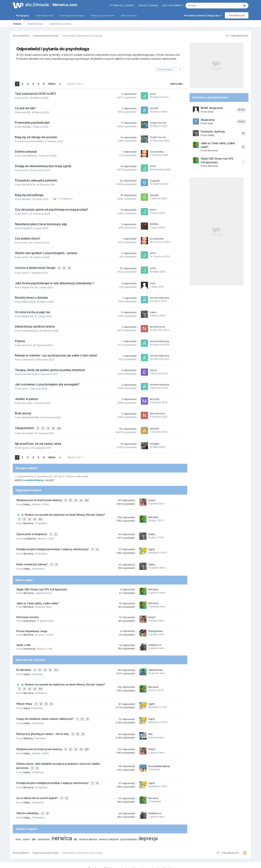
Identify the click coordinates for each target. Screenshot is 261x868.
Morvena (28, 519)
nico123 (49, 478)
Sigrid (152, 544)
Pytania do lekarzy (122, 5)
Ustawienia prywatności (146, 850)
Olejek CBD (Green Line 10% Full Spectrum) (42, 582)
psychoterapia (129, 821)
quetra (26, 446)
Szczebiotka (157, 152)
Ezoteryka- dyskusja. (213, 132)
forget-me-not (158, 123)
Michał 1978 (29, 185)
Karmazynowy (30, 330)
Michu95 (27, 402)
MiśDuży (28, 725)
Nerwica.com (65, 5)
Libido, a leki (23, 638)
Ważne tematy (129, 15)
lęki (34, 820)
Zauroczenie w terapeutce (32, 529)
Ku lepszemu (24, 662)
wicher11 (27, 344)
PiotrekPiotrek (30, 373)
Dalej (52, 84)
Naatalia (27, 127)
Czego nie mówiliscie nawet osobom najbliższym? (45, 708)
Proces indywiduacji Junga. (32, 624)
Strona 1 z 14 (75, 84)
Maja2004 (28, 315)
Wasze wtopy (25, 694)
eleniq (153, 369)
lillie (150, 722)
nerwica (62, 819)
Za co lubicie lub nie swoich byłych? (38, 781)
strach (26, 821)
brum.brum (29, 613)
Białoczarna (29, 301)
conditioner (30, 533)
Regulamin (95, 850)
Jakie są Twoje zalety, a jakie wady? (38, 596)
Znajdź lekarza (148, 5)
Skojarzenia (208, 120)
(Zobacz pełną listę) (77, 475)
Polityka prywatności (117, 850)
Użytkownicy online (60, 24)
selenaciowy (156, 662)
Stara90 (26, 199)
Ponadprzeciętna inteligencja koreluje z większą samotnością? (53, 544)
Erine (25, 243)
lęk (75, 820)
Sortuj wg (177, 84)
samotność (44, 821)
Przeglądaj (22, 17)
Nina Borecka (157, 326)
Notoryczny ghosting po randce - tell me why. (43, 722)
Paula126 (27, 228)
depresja (148, 820)
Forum (17, 24)
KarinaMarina (29, 156)
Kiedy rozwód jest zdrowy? (32, 558)
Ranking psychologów (72, 15)
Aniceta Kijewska (159, 297)
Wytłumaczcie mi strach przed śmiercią (39, 498)
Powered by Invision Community (131, 862)
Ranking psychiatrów (103, 15)
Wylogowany (156, 623)
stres (18, 821)
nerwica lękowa (88, 821)
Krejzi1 (152, 498)
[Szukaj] (205, 6)
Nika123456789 (30, 416)
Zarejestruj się (237, 15)
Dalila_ (153, 311)
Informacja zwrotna (28, 610)
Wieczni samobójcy (28, 795)
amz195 (26, 112)
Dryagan (155, 442)
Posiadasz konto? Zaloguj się (203, 15)
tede (210, 123)
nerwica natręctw (109, 821)
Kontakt (168, 850)
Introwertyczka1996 (33, 141)
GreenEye (27, 431)
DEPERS (154, 224)
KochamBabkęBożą (159, 751)
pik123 (18, 478)
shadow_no (155, 637)
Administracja (35, 24)
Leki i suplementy (173, 5)
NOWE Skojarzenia (212, 108)
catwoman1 (28, 359)
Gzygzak (155, 181)
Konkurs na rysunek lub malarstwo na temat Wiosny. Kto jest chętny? (65, 512)
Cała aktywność (44, 15)
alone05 (154, 427)
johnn (25, 98)
